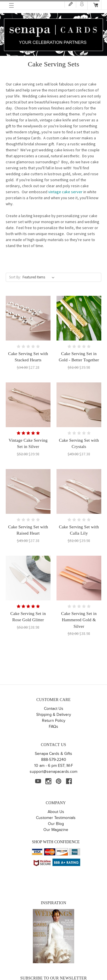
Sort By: (15, 277)
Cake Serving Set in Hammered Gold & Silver (79, 620)
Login (82, 4)
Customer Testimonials (56, 818)
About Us (56, 812)
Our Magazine (56, 830)
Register (70, 4)
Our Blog (56, 824)
